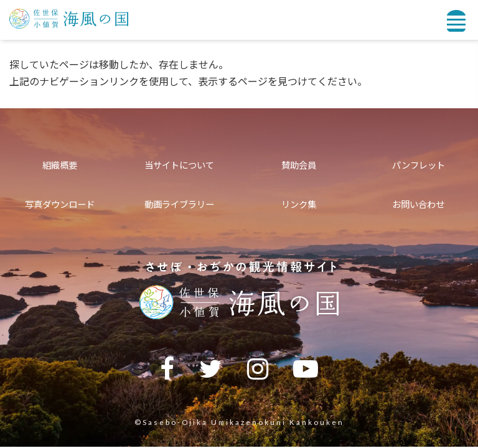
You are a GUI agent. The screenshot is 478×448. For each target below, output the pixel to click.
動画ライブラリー (179, 204)
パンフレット (419, 165)
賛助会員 (299, 165)
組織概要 (60, 165)
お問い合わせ (418, 204)
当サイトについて (179, 165)
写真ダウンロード (60, 204)
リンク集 (299, 204)
